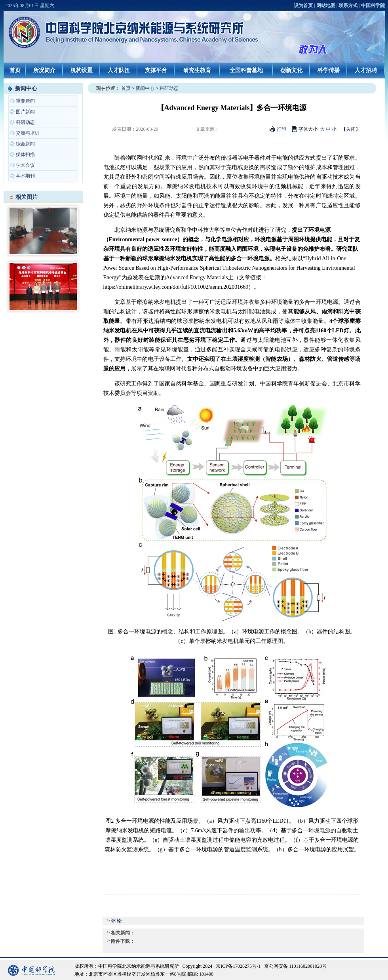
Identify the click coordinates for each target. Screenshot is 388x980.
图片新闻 (25, 112)
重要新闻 (25, 101)
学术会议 (25, 165)
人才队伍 (119, 70)
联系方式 (348, 6)
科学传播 (329, 70)
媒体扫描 (25, 154)
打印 (281, 129)
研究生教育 (197, 70)
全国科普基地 (246, 70)
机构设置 (82, 70)
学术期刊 (25, 176)
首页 (15, 70)
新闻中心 (26, 89)
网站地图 (326, 6)
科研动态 (25, 122)
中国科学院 (373, 6)
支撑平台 (156, 70)
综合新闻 (25, 144)
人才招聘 (366, 70)
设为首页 (303, 6)
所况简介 (44, 70)
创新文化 (291, 70)
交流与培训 (28, 133)
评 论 (116, 921)
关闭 (351, 129)
